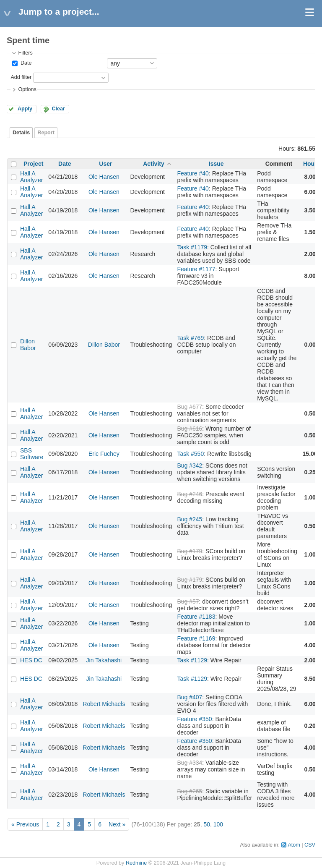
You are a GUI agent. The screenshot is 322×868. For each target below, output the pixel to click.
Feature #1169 (196, 638)
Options (27, 89)
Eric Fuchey (104, 454)
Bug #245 (190, 519)
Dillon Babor (28, 345)
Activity (154, 164)
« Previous (25, 824)
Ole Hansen (104, 177)
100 (218, 824)
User (105, 164)
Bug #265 (190, 791)
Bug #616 (190, 429)
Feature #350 (194, 719)
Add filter (21, 77)
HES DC (31, 660)
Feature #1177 (196, 269)
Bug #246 (190, 494)
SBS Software (32, 454)
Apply (25, 109)
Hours (312, 164)
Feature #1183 (196, 617)
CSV (310, 845)
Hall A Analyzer (31, 177)
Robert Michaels (104, 704)
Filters (25, 53)
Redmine (136, 863)
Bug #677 (190, 407)
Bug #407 (190, 697)
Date (25, 63)
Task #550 (190, 454)
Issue (216, 164)
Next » (117, 824)
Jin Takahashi (104, 660)
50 (207, 824)
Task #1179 (192, 247)
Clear (58, 109)
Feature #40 (193, 173)
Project (33, 164)
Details (21, 133)
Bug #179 (190, 551)
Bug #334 (190, 763)
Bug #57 (188, 601)
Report (46, 133)
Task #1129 (192, 660)
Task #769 (190, 338)
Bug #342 (190, 465)
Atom (294, 845)
